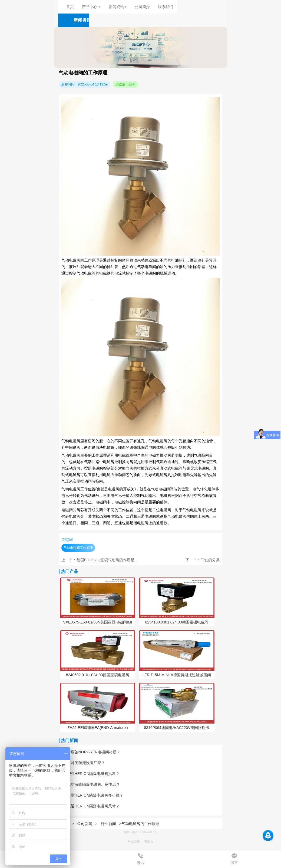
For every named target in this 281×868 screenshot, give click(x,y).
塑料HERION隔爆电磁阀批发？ (90, 774)
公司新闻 (85, 824)
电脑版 (149, 841)
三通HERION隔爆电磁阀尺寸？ (90, 806)
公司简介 (142, 7)
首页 (70, 7)
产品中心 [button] (91, 7)
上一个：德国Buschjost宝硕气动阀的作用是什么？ (104, 560)
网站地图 (134, 841)
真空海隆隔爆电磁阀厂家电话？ (91, 784)
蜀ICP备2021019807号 (140, 832)
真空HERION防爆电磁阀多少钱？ (92, 795)
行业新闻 (108, 824)
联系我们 (166, 7)
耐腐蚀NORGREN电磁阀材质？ (91, 752)
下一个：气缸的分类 (203, 560)
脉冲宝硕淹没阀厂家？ (83, 763)
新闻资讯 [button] (118, 7)
